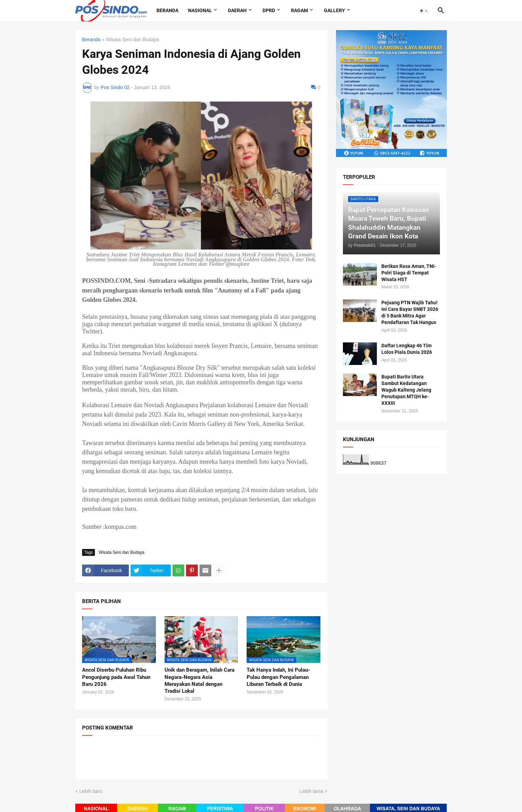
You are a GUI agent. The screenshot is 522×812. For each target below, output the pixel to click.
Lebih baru (91, 791)
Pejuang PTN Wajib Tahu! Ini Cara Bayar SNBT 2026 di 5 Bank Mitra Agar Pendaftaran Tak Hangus (410, 312)
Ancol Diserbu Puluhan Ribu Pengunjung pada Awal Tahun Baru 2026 (116, 677)
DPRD (269, 10)
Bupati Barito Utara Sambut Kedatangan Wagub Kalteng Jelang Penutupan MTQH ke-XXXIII (406, 390)
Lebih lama (312, 791)
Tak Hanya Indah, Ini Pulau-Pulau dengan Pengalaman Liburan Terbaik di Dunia (278, 677)
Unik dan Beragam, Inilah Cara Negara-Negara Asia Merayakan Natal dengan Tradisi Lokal (200, 680)
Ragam (299, 10)
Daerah (237, 10)
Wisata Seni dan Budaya (132, 40)
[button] (424, 11)
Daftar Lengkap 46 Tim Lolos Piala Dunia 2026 (407, 349)
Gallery (334, 10)
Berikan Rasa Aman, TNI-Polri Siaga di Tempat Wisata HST (409, 273)
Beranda (167, 10)
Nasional (200, 10)
